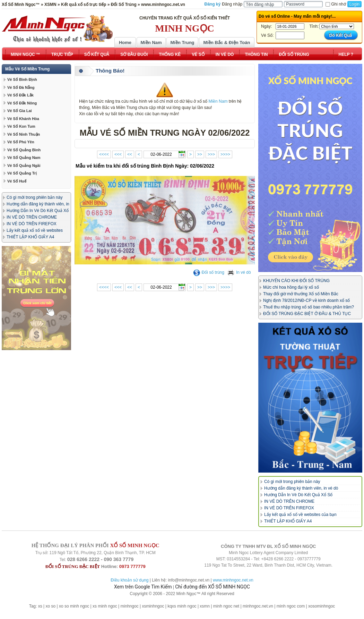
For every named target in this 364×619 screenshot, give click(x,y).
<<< (118, 154)
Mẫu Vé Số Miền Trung (27, 69)
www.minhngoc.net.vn (233, 580)
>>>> (225, 154)
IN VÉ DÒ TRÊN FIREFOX (32, 224)
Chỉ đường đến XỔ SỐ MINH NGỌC (213, 587)
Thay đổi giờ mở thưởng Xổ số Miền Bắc (301, 294)
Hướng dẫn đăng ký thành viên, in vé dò (301, 488)
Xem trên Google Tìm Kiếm (143, 587)
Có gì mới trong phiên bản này (34, 197)
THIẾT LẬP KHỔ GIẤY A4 (30, 237)
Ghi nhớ (336, 4)
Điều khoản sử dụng (129, 580)
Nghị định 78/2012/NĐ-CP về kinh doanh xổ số (306, 300)
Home (125, 43)
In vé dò (239, 272)
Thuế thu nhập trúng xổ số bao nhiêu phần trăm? (309, 307)
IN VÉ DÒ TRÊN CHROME (32, 217)
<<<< (104, 154)
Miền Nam (151, 43)
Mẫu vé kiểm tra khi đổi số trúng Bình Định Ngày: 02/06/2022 (145, 166)
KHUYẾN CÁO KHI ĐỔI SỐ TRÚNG (296, 281)
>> (200, 154)
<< (130, 154)
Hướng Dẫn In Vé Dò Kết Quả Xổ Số (298, 495)
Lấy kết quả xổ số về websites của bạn (300, 515)
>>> (211, 154)
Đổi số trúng (209, 272)
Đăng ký (213, 4)
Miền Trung (182, 43)
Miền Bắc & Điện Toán (227, 43)
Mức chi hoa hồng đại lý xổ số (291, 287)
